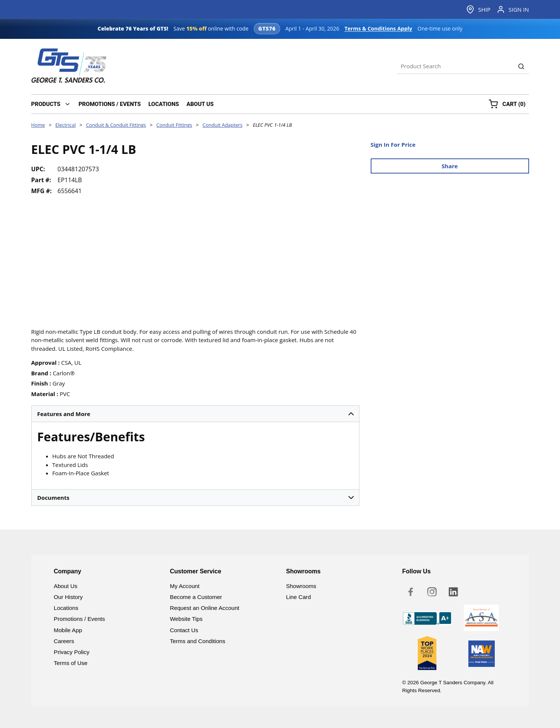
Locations (66, 608)
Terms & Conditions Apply (378, 28)
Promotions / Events (80, 619)
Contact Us (184, 630)
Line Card (299, 597)
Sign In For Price (393, 144)
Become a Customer (196, 597)
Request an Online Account (205, 608)
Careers (64, 641)
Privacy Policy (72, 652)
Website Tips (186, 619)
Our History (68, 597)
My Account (185, 586)
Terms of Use (71, 663)
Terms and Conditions (198, 641)
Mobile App (68, 630)
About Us (66, 586)
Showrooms (301, 586)
